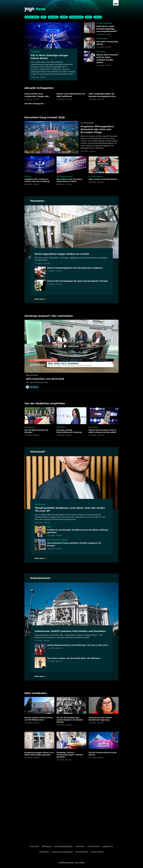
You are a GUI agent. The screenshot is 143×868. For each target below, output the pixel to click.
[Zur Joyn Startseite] (116, 3)
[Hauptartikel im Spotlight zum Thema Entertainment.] (41, 578)
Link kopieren (32, 387)
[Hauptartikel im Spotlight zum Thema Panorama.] (38, 201)
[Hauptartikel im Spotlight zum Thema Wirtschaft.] (39, 452)
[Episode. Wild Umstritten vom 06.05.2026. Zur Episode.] (71, 352)
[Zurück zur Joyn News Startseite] (35, 10)
